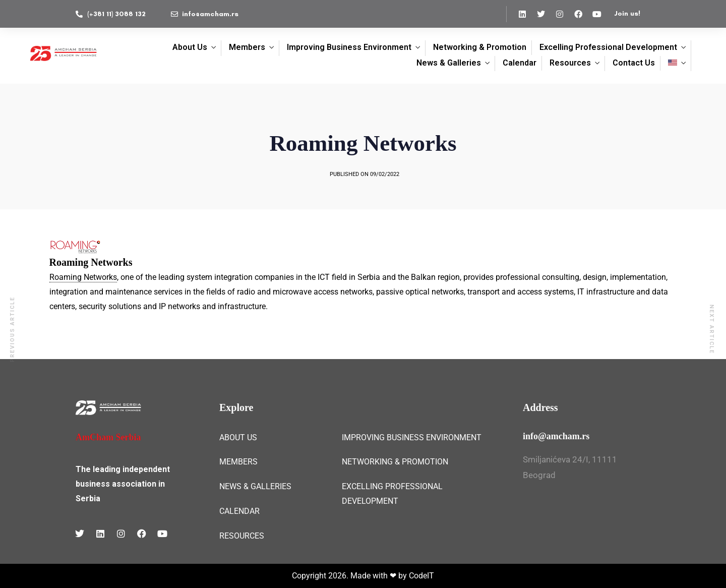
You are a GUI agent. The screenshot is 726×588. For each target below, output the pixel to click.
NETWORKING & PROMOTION (395, 462)
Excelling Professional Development (608, 47)
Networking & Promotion (480, 47)
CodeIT (421, 576)
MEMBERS (238, 462)
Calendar (520, 63)
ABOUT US (238, 437)
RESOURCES (242, 536)
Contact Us (634, 63)
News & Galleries (449, 63)
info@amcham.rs (556, 436)
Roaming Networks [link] (83, 277)
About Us (190, 47)
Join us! (627, 13)
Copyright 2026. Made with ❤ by (350, 576)
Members (247, 47)
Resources (570, 63)
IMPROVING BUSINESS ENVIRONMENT (412, 437)
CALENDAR (239, 511)
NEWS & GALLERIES (255, 486)
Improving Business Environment (349, 47)
